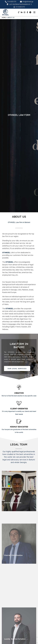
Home (4, 17)
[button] (17, 368)
